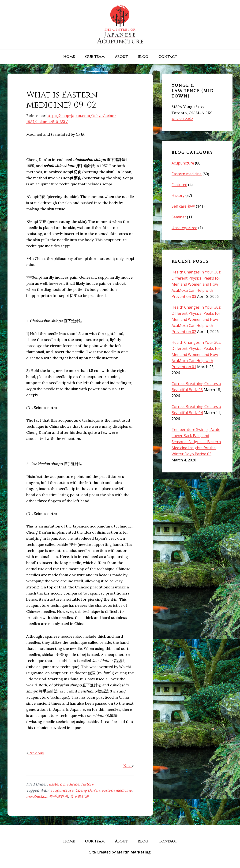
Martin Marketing (134, 852)
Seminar (179, 217)
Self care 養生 (183, 206)
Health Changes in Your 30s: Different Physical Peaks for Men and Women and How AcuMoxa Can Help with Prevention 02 (196, 319)
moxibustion (37, 796)
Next (128, 766)
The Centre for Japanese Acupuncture (120, 25)
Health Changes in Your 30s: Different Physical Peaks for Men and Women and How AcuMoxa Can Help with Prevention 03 (196, 284)
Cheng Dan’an (87, 790)
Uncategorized (184, 228)
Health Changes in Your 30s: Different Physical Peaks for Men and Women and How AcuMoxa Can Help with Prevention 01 (196, 355)
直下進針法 (79, 796)
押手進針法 (59, 796)
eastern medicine (117, 790)
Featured (179, 185)
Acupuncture (183, 163)
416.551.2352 (182, 119)
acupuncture (62, 790)
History (87, 784)
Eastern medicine (64, 784)
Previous (36, 753)
